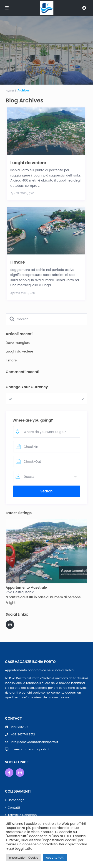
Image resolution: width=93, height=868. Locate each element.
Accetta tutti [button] (55, 858)
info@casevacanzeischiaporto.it (35, 742)
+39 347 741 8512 (23, 735)
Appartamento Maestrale (26, 588)
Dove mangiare (18, 343)
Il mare (18, 262)
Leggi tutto (24, 849)
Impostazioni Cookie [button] (23, 858)
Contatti (14, 808)
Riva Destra (15, 592)
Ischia (30, 592)
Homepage (16, 800)
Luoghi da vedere (28, 162)
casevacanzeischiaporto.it (30, 749)
